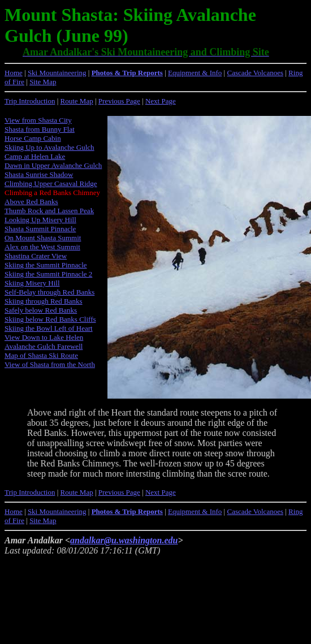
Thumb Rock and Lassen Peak (49, 211)
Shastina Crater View (36, 256)
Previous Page (119, 101)
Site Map (43, 82)
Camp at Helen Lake (35, 156)
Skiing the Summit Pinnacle (46, 265)
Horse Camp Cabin (33, 138)
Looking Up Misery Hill (40, 220)
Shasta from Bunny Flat (40, 129)
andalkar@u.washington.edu (124, 540)
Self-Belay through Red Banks (49, 292)
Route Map (77, 101)
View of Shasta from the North (50, 364)
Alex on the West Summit (42, 247)
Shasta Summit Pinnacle (40, 229)
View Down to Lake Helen (44, 337)
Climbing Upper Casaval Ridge (51, 183)
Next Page (161, 101)
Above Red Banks (31, 202)
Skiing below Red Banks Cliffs (50, 319)
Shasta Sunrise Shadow (39, 174)
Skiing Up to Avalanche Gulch (49, 147)
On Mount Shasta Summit (43, 238)
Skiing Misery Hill (32, 283)
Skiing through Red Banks (44, 301)
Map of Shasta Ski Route (41, 355)
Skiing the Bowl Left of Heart (49, 328)
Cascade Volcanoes (255, 73)
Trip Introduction (30, 101)
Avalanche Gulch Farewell (44, 346)
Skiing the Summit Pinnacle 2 (48, 274)
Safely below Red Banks (41, 310)
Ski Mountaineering (57, 73)
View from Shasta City (38, 120)
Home (14, 73)
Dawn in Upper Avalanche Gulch (53, 165)
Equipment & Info (195, 73)
